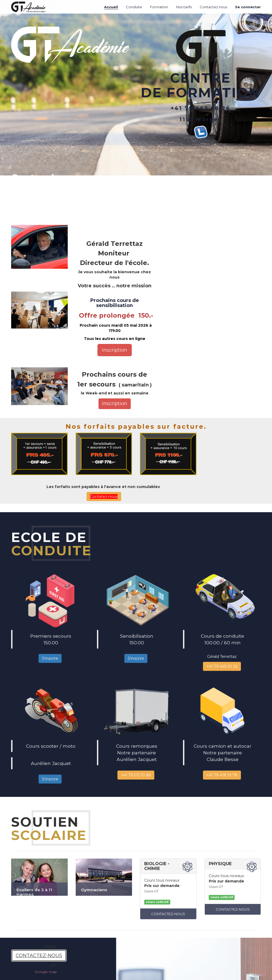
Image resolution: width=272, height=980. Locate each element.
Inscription (115, 350)
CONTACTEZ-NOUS (168, 914)
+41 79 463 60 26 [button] (222, 666)
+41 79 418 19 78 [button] (222, 775)
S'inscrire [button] (50, 658)
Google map (46, 972)
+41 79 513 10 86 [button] (136, 775)
